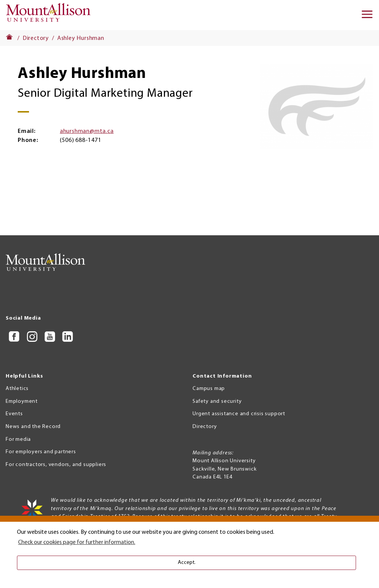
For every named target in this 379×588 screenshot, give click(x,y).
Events (14, 414)
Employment (22, 401)
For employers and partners (41, 452)
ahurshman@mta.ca (87, 131)
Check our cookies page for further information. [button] (77, 542)
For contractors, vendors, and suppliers (56, 465)
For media (18, 439)
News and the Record (33, 427)
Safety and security (217, 401)
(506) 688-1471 (80, 140)
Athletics (17, 389)
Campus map (209, 389)
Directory (36, 38)
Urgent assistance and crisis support (239, 414)
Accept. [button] (187, 563)
